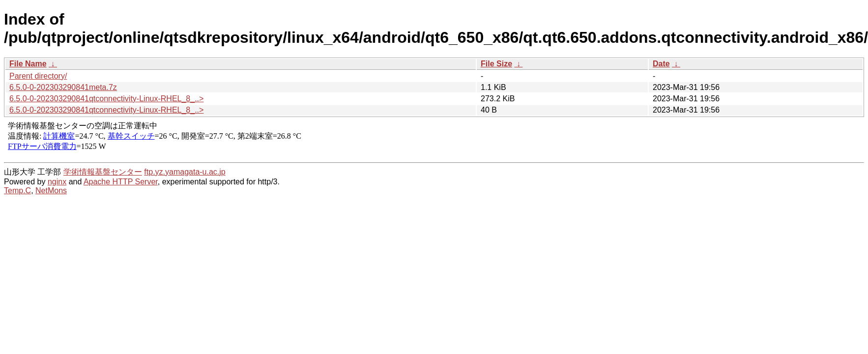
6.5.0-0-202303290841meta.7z (63, 87)
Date (661, 64)
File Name (28, 64)
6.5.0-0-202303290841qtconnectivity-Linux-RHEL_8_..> (106, 99)
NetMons (51, 191)
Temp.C (17, 191)
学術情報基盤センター (103, 172)
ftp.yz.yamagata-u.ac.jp (185, 172)
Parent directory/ (38, 76)
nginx (57, 182)
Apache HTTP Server (121, 182)
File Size (496, 64)
